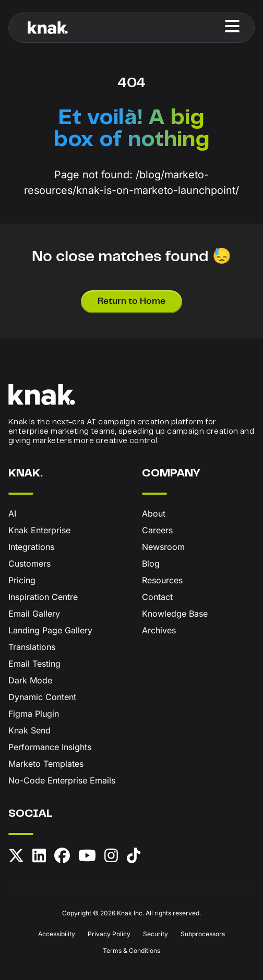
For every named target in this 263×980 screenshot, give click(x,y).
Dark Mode (30, 680)
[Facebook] (62, 857)
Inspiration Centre (43, 597)
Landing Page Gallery (50, 630)
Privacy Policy (109, 934)
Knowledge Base (175, 614)
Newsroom (163, 547)
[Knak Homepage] (48, 28)
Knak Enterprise (39, 530)
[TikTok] (134, 857)
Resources (162, 580)
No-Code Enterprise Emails (62, 780)
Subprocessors (203, 934)
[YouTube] (87, 857)
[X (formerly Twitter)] (16, 857)
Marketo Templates (46, 764)
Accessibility (57, 934)
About (154, 513)
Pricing (22, 580)
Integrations (31, 547)
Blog (151, 563)
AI (12, 513)
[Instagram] (111, 857)
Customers (29, 563)
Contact (157, 597)
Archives (159, 630)
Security (156, 934)
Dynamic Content (42, 697)
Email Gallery (34, 614)
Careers (157, 530)
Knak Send (29, 730)
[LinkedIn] (39, 857)
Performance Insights (50, 747)
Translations (32, 647)
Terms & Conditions (131, 951)
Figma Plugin (34, 714)
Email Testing (34, 664)
